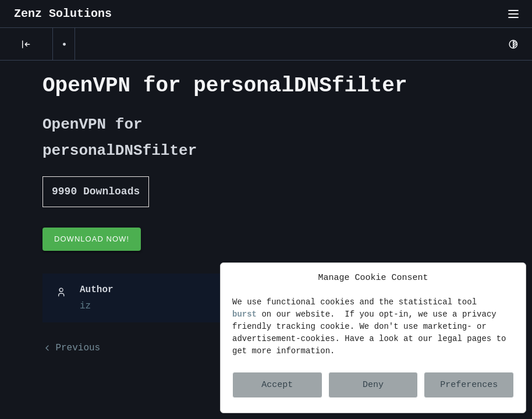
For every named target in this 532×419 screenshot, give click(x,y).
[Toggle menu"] (513, 14)
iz (85, 306)
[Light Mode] (513, 44)
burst (244, 314)
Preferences (469, 385)
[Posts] (26, 44)
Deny (373, 385)
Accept (277, 385)
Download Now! (92, 239)
